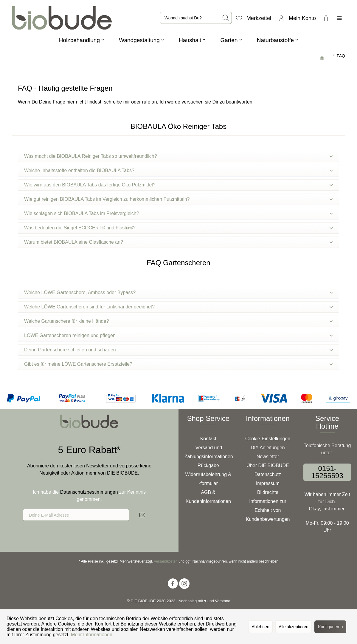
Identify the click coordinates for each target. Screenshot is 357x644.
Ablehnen (261, 627)
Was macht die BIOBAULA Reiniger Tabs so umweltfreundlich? (178, 156)
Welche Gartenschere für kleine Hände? (178, 321)
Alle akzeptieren (294, 627)
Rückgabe (208, 465)
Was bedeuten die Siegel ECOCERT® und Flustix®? (178, 228)
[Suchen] (226, 18)
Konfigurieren (330, 627)
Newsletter (268, 457)
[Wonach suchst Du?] (196, 18)
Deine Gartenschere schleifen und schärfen (178, 350)
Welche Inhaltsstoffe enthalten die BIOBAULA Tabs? (178, 170)
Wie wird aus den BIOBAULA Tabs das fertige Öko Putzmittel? (178, 185)
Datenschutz (268, 474)
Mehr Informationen (92, 635)
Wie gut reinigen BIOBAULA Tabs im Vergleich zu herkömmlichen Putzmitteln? (178, 199)
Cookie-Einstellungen (268, 439)
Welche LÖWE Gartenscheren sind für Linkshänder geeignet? (178, 307)
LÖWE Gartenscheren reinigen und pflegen (178, 335)
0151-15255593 (327, 472)
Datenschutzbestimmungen (89, 492)
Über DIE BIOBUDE (268, 465)
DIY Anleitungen (268, 448)
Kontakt (208, 439)
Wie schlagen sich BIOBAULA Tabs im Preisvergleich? (178, 213)
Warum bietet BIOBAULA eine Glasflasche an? (178, 242)
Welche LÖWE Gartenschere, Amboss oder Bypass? (178, 292)
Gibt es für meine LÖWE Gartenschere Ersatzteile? (178, 364)
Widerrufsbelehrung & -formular (208, 479)
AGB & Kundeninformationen (208, 497)
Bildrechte (268, 492)
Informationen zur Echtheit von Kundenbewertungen (268, 510)
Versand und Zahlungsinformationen (209, 452)
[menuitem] (196, 18)
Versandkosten (166, 561)
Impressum (268, 483)
